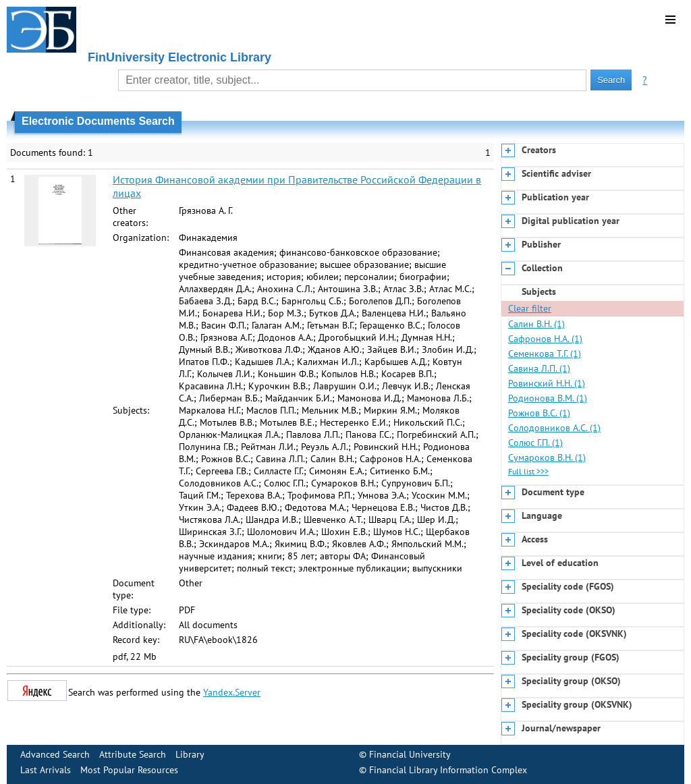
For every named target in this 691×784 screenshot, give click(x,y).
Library (190, 754)
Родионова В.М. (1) (548, 398)
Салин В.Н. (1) (536, 324)
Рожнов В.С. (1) (539, 413)
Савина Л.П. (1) (539, 368)
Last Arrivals (46, 770)
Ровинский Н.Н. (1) (547, 383)
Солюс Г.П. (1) (535, 443)
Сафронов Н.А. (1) (545, 339)
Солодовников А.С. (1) (554, 428)
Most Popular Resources (129, 770)
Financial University (410, 754)
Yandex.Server (232, 692)
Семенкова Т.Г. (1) (545, 354)
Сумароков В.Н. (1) (547, 457)
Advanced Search (55, 754)
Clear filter (530, 308)
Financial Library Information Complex (448, 770)
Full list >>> (528, 471)
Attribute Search (133, 754)
